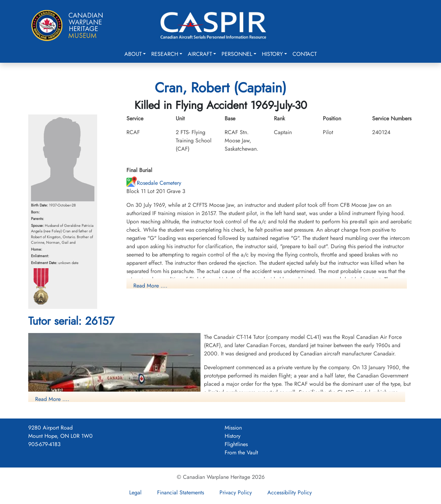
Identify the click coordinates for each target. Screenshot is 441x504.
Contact (305, 54)
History (272, 54)
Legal (135, 492)
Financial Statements (181, 492)
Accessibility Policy (290, 492)
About (133, 54)
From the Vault (241, 452)
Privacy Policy (236, 492)
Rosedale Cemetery (154, 183)
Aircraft (200, 54)
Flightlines (236, 444)
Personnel (237, 54)
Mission (233, 428)
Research (165, 54)
